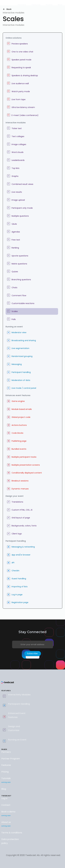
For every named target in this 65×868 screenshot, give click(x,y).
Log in (4, 798)
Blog (4, 789)
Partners (6, 752)
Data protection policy (10, 841)
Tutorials (6, 781)
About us (6, 824)
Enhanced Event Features (17, 715)
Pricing (5, 772)
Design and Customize (14, 728)
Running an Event (17, 740)
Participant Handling (19, 704)
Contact (6, 805)
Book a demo (8, 814)
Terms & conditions (12, 833)
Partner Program (11, 759)
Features (6, 765)
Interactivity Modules (19, 695)
